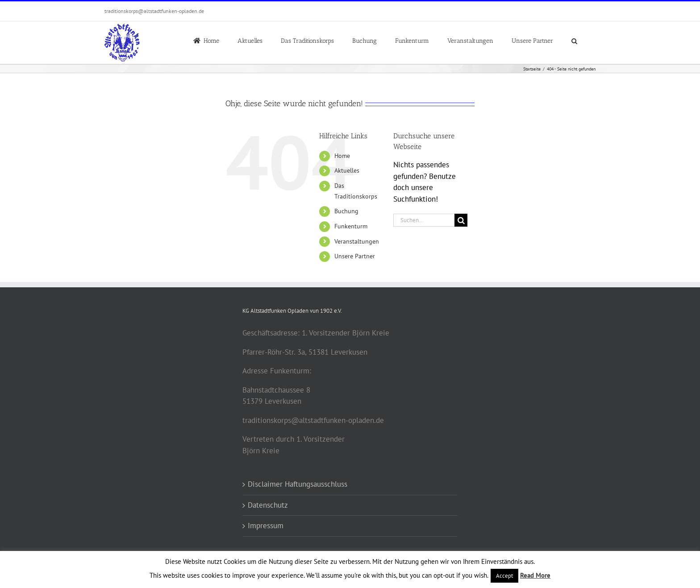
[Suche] (461, 220)
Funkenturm (351, 226)
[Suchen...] (424, 220)
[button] (574, 40)
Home (342, 156)
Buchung (346, 211)
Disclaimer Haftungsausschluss (298, 484)
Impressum (266, 526)
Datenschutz (268, 505)
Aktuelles (347, 170)
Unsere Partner (355, 256)
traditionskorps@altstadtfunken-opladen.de (154, 11)
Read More (535, 575)
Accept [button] (504, 576)
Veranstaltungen (357, 241)
